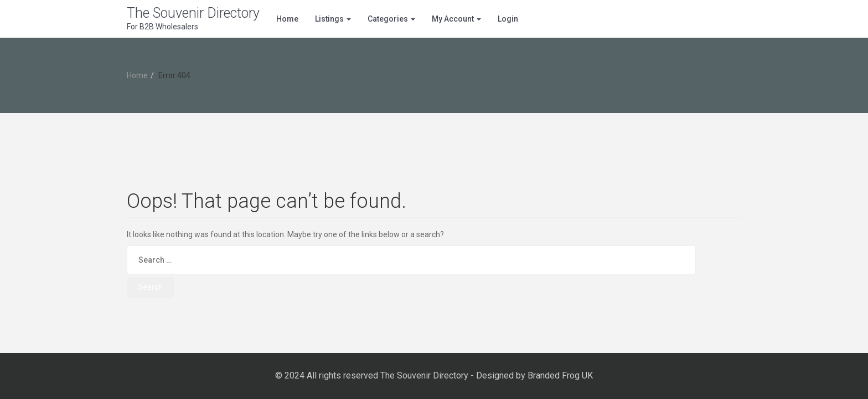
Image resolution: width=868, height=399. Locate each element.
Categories (391, 19)
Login (508, 19)
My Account (456, 19)
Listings (333, 19)
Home (287, 19)
